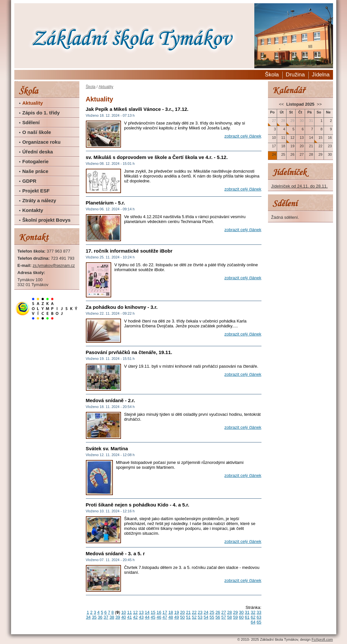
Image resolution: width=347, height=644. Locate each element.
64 (253, 622)
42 (135, 617)
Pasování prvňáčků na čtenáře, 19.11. (129, 352)
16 (159, 612)
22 (194, 612)
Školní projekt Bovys (47, 220)
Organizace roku (42, 142)
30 (241, 612)
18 (171, 612)
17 (165, 612)
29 (235, 612)
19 (177, 612)
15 (153, 612)
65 (259, 622)
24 (206, 612)
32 (253, 612)
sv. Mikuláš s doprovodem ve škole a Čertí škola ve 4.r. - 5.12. (157, 157)
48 (171, 617)
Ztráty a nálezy (39, 200)
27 (223, 612)
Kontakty (33, 210)
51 (188, 617)
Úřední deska (38, 152)
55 (212, 617)
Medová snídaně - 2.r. (111, 400)
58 (230, 617)
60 (241, 617)
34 (88, 617)
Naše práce (35, 171)
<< (282, 104)
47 (165, 617)
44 (147, 617)
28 (230, 612)
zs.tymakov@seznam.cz (54, 266)
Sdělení (31, 122)
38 (112, 617)
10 (124, 612)
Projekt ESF (36, 191)
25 (212, 612)
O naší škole (37, 132)
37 (106, 617)
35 (94, 617)
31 (247, 612)
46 (159, 617)
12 (135, 612)
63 (259, 617)
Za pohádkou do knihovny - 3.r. (122, 307)
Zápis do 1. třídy (41, 113)
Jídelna (321, 75)
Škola (272, 75)
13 (141, 612)
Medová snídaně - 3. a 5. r (115, 553)
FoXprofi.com (322, 639)
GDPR (29, 181)
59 (235, 617)
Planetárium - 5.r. (106, 203)
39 (118, 617)
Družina (295, 75)
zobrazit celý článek (243, 136)
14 (147, 612)
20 (182, 612)
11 (129, 612)
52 (194, 617)
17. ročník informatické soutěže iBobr (129, 251)
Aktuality (33, 103)
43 (141, 617)
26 (218, 612)
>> (319, 104)
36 (100, 617)
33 (259, 612)
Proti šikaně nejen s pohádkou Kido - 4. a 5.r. (138, 505)
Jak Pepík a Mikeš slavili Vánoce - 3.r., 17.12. (137, 109)
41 (129, 617)
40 (124, 617)
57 (223, 617)
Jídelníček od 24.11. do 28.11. (300, 186)
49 (177, 617)
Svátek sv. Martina (107, 448)
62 (253, 617)
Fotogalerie (36, 161)
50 (182, 617)
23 (200, 612)
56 (218, 617)
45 (153, 617)
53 (200, 617)
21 (188, 612)
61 (247, 617)
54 (206, 617)
